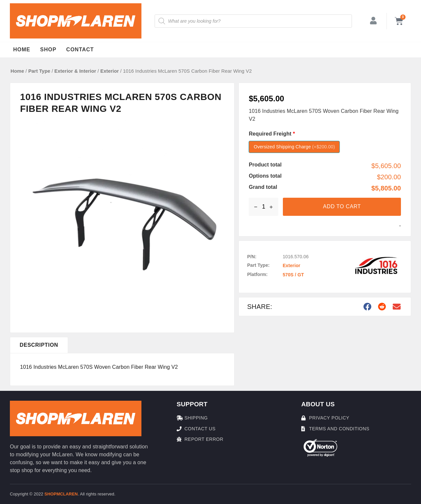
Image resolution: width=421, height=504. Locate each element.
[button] (368, 307)
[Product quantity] (263, 207)
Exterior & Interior (75, 71)
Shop (48, 50)
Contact (80, 50)
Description (39, 345)
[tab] (39, 345)
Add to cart (342, 206)
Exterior (110, 71)
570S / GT (293, 275)
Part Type (39, 71)
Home (22, 50)
